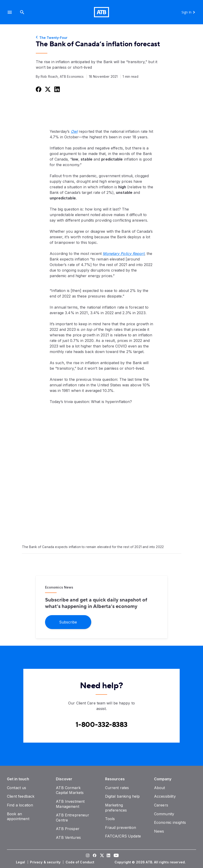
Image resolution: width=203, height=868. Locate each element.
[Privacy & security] (46, 862)
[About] (160, 788)
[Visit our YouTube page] (115, 856)
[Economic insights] (170, 822)
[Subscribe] (68, 622)
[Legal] (21, 862)
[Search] (22, 12)
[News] (159, 831)
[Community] (164, 814)
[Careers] (161, 805)
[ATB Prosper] (68, 829)
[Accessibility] (165, 796)
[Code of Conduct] (80, 862)
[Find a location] (20, 805)
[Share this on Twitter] (47, 89)
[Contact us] (17, 788)
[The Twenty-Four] (102, 38)
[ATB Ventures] (68, 837)
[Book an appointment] (18, 816)
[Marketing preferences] (116, 808)
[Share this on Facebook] (38, 89)
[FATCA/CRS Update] (123, 836)
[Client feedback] (21, 796)
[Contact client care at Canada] (101, 725)
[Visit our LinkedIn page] (109, 856)
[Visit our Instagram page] (88, 856)
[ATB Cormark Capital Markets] (70, 790)
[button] (10, 12)
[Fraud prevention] (121, 828)
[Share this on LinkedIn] (57, 89)
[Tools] (110, 819)
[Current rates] (117, 788)
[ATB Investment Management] (70, 804)
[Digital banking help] (123, 796)
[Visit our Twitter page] (102, 856)
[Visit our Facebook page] (95, 856)
